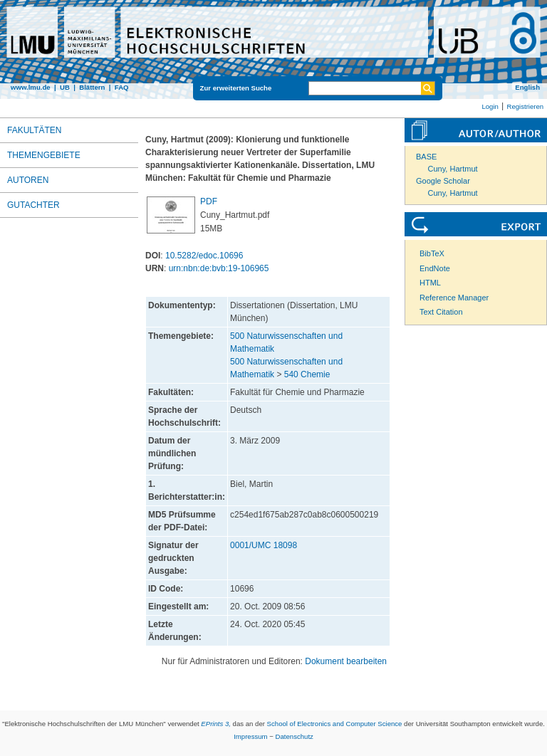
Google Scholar (443, 181)
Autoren (28, 180)
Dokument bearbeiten (346, 661)
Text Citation (441, 312)
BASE (426, 157)
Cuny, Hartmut (453, 169)
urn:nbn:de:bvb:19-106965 (219, 268)
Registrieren (525, 106)
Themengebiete (44, 155)
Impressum (250, 736)
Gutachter (33, 205)
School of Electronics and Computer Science (335, 724)
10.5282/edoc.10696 (204, 256)
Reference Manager (454, 298)
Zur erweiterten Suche (236, 88)
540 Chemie (307, 374)
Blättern (92, 87)
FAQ (122, 87)
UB (65, 87)
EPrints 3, (216, 724)
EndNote (435, 268)
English (527, 87)
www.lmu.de (31, 87)
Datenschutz (295, 736)
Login (490, 106)
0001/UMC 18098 (264, 545)
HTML (430, 283)
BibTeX (432, 253)
